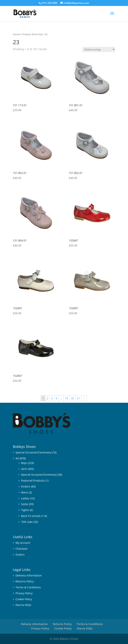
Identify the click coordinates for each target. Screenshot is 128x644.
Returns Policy (25, 581)
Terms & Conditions (28, 587)
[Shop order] (99, 49)
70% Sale (27, 522)
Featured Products (33, 481)
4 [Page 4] (56, 398)
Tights (25, 510)
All (17, 458)
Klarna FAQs (23, 605)
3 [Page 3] (52, 398)
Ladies (25, 498)
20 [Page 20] (72, 398)
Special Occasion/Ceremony (33, 452)
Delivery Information (29, 575)
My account (23, 543)
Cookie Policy (24, 599)
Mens (25, 492)
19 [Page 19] (66, 398)
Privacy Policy (24, 593)
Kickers (26, 486)
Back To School (31, 516)
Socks (25, 504)
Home (16, 34)
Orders (20, 555)
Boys (24, 463)
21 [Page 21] (78, 398)
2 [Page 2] (48, 398)
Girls (24, 469)
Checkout (21, 549)
